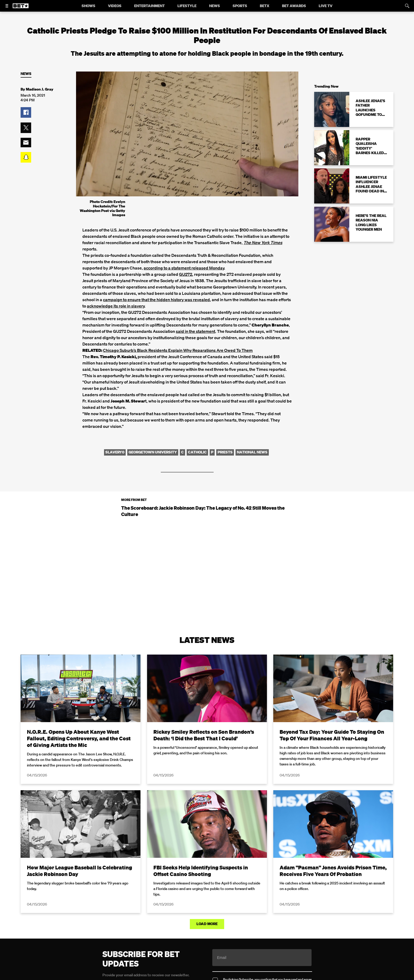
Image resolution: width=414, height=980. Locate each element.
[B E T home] (21, 8)
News (26, 74)
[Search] (407, 6)
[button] (26, 112)
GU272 (186, 274)
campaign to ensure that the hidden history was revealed (156, 300)
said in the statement (196, 331)
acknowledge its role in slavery (116, 306)
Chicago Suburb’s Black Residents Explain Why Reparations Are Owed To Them (178, 350)
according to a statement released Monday (184, 268)
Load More (207, 924)
